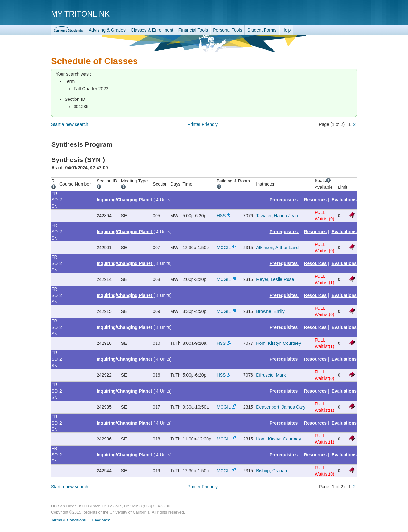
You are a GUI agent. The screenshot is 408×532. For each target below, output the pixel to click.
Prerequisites (284, 200)
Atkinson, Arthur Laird (277, 248)
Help (286, 30)
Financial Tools (193, 30)
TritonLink (69, 30)
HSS (221, 216)
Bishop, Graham (272, 471)
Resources (316, 200)
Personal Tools (228, 30)
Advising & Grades (107, 30)
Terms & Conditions (68, 520)
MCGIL (224, 248)
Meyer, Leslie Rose (275, 279)
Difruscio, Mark (271, 375)
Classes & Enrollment (152, 30)
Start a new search (70, 124)
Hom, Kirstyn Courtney (278, 343)
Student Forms (262, 30)
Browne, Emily (270, 311)
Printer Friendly (203, 124)
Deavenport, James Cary (281, 407)
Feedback (101, 520)
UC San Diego (321, 14)
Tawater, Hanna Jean (277, 216)
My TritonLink (80, 14)
